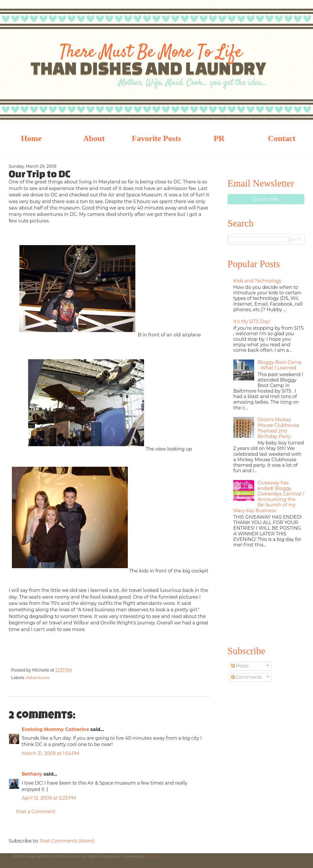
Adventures (38, 678)
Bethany (32, 774)
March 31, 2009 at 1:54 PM (51, 753)
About (94, 138)
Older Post (204, 828)
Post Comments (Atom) (67, 841)
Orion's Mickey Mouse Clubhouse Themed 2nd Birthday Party (278, 428)
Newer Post (14, 828)
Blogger (153, 856)
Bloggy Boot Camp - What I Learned (279, 365)
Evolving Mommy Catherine (55, 729)
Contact (282, 138)
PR (219, 138)
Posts (240, 666)
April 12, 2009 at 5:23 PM (49, 798)
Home (31, 138)
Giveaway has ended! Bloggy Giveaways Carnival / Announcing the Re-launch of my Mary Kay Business (269, 497)
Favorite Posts (156, 138)
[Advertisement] (266, 596)
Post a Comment (36, 812)
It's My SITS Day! (252, 321)
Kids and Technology (257, 281)
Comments (247, 677)
